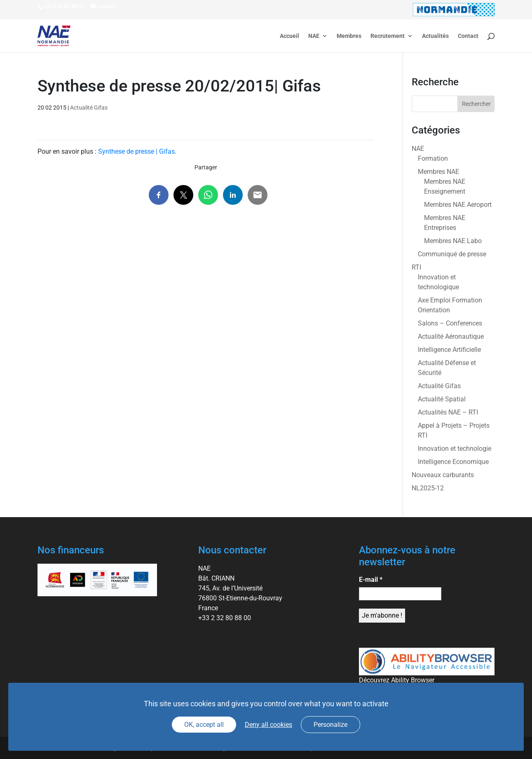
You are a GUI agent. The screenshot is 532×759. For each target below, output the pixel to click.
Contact (468, 36)
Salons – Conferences (450, 323)
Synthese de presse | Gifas (136, 151)
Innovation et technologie (455, 449)
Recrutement (388, 36)
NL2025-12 (428, 488)
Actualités (435, 36)
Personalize (330, 725)
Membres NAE (438, 172)
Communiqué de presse (452, 254)
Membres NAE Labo (453, 241)
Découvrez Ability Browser (397, 680)
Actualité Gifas (89, 108)
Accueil (289, 36)
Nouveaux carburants (443, 475)
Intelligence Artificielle (449, 350)
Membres (349, 36)
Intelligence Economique (453, 462)
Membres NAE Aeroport (458, 205)
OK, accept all (204, 725)
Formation (433, 158)
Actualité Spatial (442, 399)
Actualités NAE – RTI (448, 412)
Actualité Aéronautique (451, 336)
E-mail (371, 580)
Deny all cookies (268, 725)
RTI (416, 267)
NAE (314, 36)
